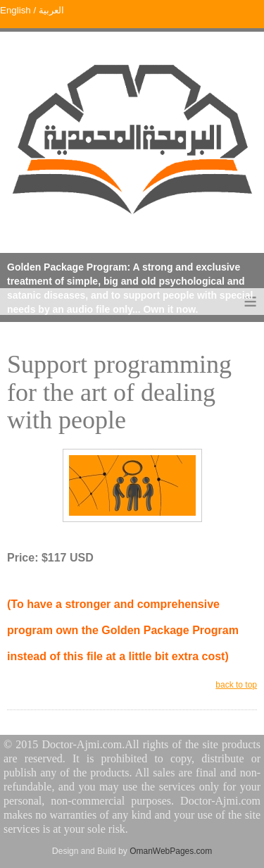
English (15, 10)
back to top (236, 685)
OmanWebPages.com (171, 851)
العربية (50, 10)
